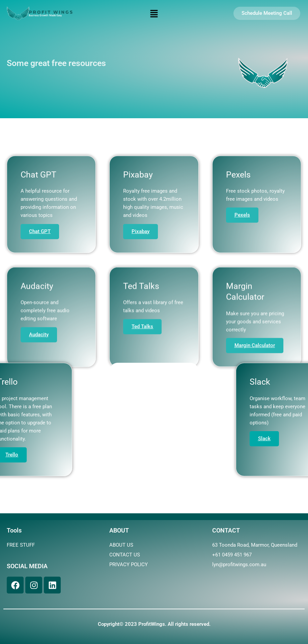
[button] (154, 14)
